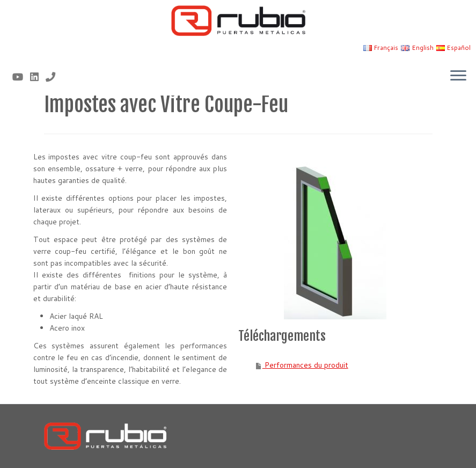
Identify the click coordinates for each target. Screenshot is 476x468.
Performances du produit (305, 365)
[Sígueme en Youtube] (21, 77)
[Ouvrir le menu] (458, 76)
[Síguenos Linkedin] (38, 77)
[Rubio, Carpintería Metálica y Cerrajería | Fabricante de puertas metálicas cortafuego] (238, 21)
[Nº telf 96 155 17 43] (54, 77)
